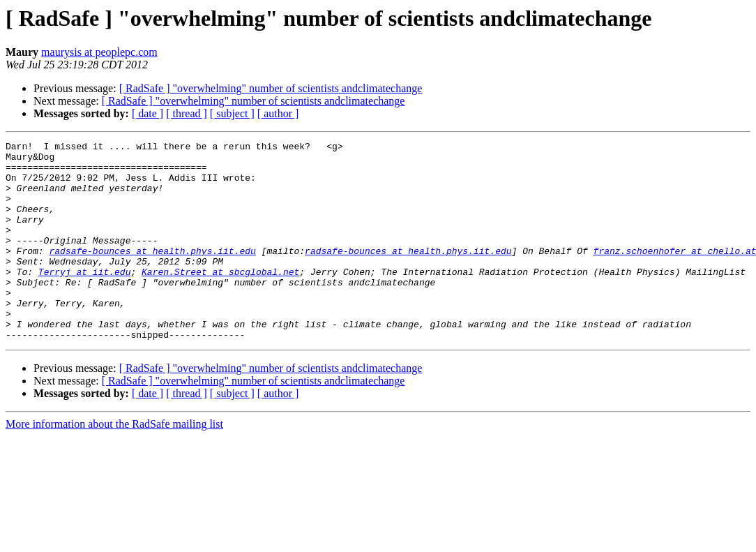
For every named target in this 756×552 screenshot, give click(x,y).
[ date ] (148, 113)
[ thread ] (187, 113)
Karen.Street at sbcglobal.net (220, 299)
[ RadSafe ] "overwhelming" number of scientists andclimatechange (271, 88)
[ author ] (278, 113)
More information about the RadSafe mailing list (114, 464)
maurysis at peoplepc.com (99, 52)
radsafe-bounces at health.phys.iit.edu (152, 274)
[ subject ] (232, 113)
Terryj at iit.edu (85, 299)
